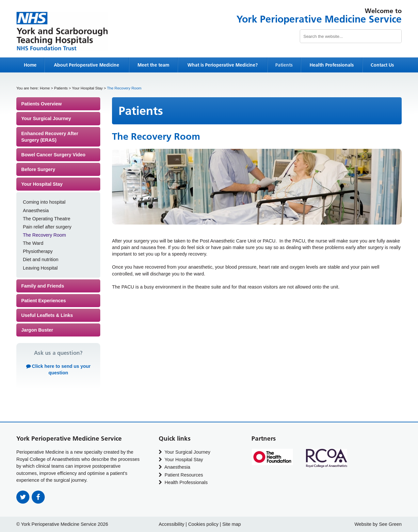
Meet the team (153, 65)
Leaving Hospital (40, 268)
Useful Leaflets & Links (47, 315)
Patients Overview (41, 104)
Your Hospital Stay (87, 88)
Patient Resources (181, 475)
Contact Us (382, 65)
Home (30, 65)
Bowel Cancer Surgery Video (53, 155)
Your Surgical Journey (46, 118)
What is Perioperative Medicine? (223, 65)
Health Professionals (332, 65)
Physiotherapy (38, 251)
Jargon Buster (37, 330)
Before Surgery (38, 169)
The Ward (33, 243)
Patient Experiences (44, 301)
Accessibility (171, 524)
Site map (232, 524)
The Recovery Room (44, 235)
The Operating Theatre (47, 219)
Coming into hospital (44, 202)
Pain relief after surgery (47, 227)
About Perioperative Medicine (87, 65)
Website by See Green (378, 524)
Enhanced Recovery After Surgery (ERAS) (50, 137)
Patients (284, 65)
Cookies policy (203, 524)
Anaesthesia (36, 211)
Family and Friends (43, 286)
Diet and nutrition (41, 259)
